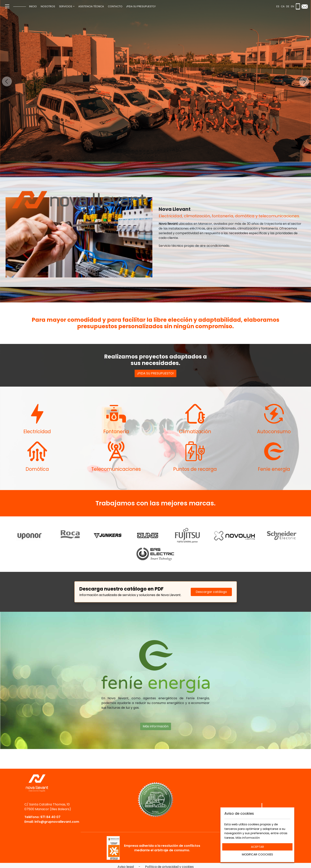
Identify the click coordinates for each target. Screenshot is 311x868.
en (292, 6)
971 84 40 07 (50, 817)
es (278, 6)
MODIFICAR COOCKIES (257, 854)
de (288, 6)
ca (283, 6)
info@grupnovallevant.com (57, 822)
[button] (67, 6)
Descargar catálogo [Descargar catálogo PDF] (211, 592)
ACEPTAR (257, 847)
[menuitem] (33, 6)
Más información (155, 709)
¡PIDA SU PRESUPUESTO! (155, 373)
